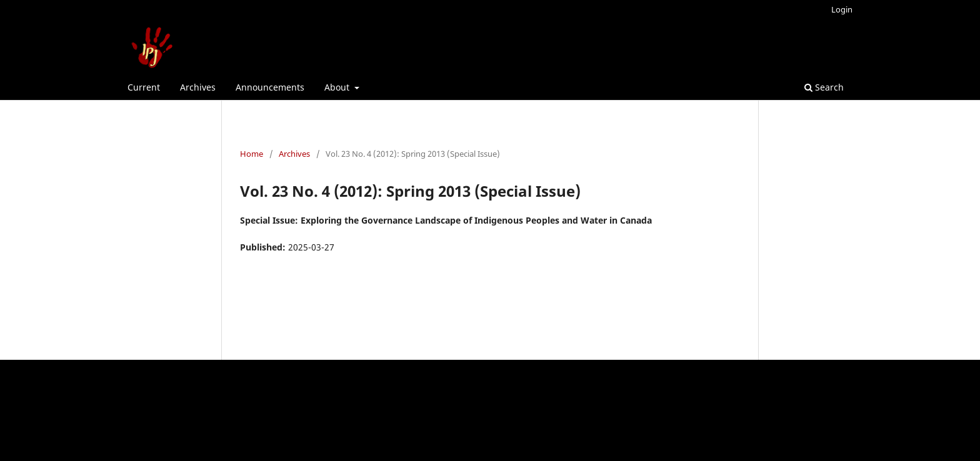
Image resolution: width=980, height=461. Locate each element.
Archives (198, 87)
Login (842, 9)
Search (824, 87)
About (338, 87)
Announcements (270, 87)
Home (252, 154)
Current (144, 87)
